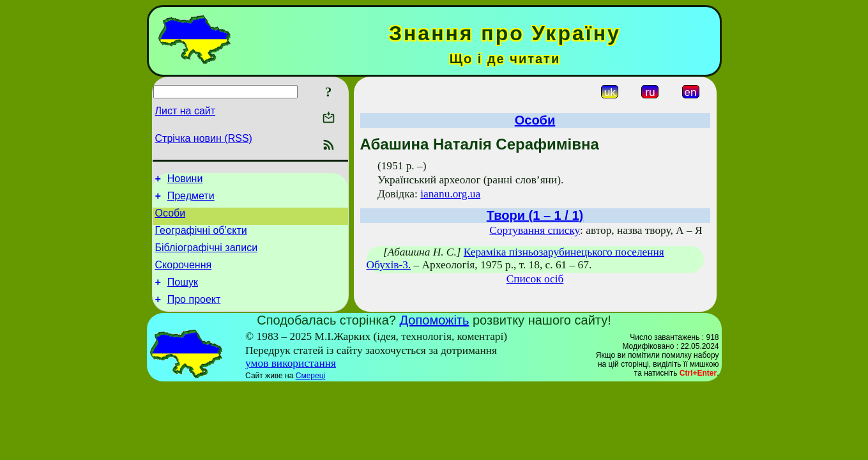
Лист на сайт (186, 111)
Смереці (310, 391)
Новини (185, 180)
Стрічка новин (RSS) (204, 138)
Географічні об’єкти (201, 238)
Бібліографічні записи (207, 257)
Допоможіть (435, 335)
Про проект (194, 315)
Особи (171, 219)
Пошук (183, 295)
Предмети (191, 200)
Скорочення (184, 276)
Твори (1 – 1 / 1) (535, 215)
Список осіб (535, 279)
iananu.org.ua (450, 194)
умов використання (291, 379)
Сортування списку (535, 230)
